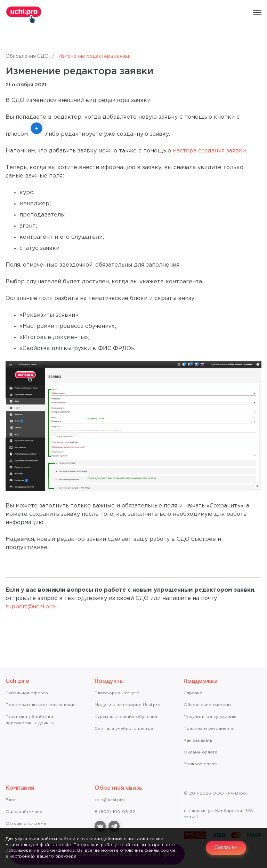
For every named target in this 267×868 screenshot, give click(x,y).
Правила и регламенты (209, 729)
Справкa (193, 693)
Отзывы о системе (26, 824)
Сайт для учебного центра (124, 729)
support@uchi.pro (30, 607)
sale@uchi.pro (110, 800)
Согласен (226, 848)
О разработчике (24, 812)
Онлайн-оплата (201, 752)
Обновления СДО (27, 56)
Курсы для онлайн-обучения (126, 717)
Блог (11, 800)
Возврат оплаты (201, 764)
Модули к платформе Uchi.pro (128, 705)
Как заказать (198, 740)
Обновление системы (207, 705)
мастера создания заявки (209, 151)
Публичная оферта (27, 693)
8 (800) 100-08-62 (115, 812)
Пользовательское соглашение (41, 705)
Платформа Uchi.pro (117, 693)
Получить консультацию (210, 717)
